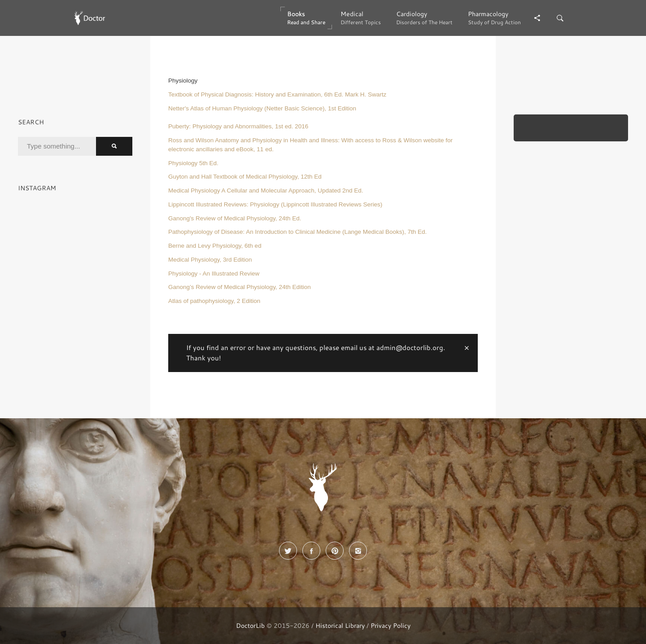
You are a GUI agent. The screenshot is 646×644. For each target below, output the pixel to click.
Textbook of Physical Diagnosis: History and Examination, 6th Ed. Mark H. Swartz (277, 94)
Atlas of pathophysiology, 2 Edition (214, 301)
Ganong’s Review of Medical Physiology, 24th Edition (240, 287)
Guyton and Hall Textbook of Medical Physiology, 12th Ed (245, 177)
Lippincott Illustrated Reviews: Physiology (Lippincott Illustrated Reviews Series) (275, 204)
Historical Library (340, 625)
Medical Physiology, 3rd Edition (210, 260)
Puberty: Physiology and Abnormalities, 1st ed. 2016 (238, 126)
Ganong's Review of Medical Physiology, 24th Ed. (235, 218)
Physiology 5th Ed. (193, 163)
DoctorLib (250, 625)
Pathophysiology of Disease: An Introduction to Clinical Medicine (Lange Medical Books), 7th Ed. (297, 232)
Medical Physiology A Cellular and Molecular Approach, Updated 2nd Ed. (266, 191)
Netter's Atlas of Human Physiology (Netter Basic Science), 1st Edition (262, 108)
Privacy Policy (391, 625)
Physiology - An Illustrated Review (214, 274)
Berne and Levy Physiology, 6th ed (215, 246)
